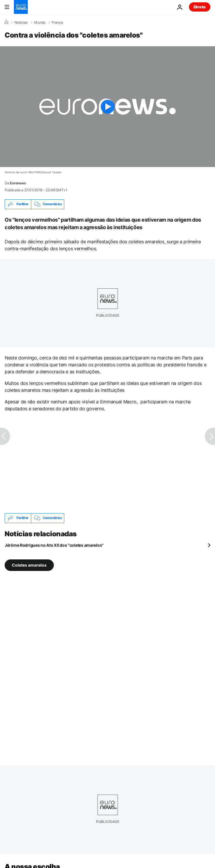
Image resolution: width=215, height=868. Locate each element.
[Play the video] (108, 107)
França (57, 23)
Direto (200, 7)
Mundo (40, 23)
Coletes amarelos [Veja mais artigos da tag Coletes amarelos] (29, 565)
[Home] (6, 22)
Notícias (21, 23)
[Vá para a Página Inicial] (21, 7)
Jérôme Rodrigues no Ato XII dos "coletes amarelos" (54, 545)
